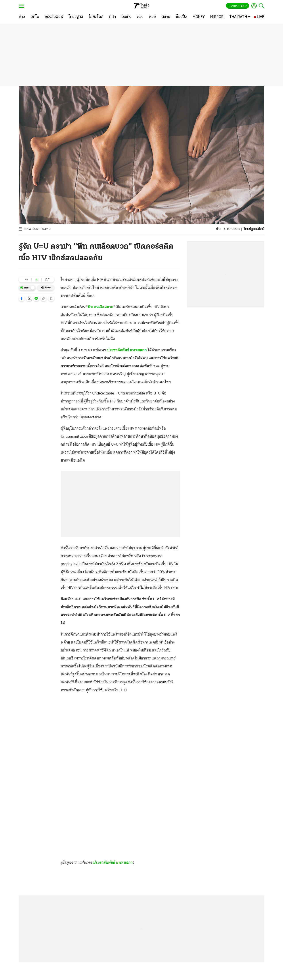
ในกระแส (233, 229)
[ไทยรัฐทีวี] (76, 17)
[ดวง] (140, 17)
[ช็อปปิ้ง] (181, 17)
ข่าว (219, 229)
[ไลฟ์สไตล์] (96, 17)
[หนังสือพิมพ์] (54, 17)
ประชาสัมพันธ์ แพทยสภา (127, 350)
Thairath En (238, 6)
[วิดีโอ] (35, 17)
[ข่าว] (22, 17)
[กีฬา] (112, 17)
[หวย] (153, 17)
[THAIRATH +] (240, 17)
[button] (22, 298)
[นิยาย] (166, 17)
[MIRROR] (217, 17)
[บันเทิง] (126, 17)
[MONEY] (199, 17)
